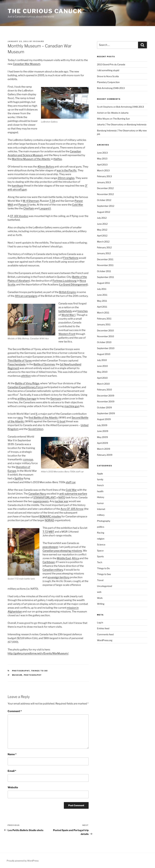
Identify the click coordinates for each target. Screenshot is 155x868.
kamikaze (18, 186)
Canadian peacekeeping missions (62, 551)
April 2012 (102, 236)
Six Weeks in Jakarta (118, 113)
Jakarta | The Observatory (110, 124)
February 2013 (104, 176)
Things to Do (40, 671)
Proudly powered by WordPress (23, 861)
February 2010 (104, 390)
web (99, 592)
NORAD (49, 520)
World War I (68, 315)
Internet (101, 509)
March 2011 (103, 313)
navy (20, 418)
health (100, 491)
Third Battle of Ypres (20, 361)
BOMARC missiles (50, 516)
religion (101, 539)
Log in (100, 622)
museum (17, 675)
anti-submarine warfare (73, 494)
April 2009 (103, 443)
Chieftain (29, 208)
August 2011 (103, 283)
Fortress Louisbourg (65, 281)
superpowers (41, 501)
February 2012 (104, 247)
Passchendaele (17, 364)
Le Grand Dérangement (73, 285)
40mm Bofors (46, 167)
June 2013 (102, 153)
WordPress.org (105, 640)
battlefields (65, 311)
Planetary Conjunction (108, 82)
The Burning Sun (121, 119)
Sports (100, 556)
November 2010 (106, 336)
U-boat (61, 421)
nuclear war (61, 501)
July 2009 (102, 425)
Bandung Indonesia (137, 124)
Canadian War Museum (27, 64)
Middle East (64, 558)
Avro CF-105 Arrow (72, 509)
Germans (56, 399)
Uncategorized (104, 586)
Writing (101, 604)
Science (101, 545)
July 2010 (102, 360)
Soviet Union (36, 429)
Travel (100, 580)
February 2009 (105, 455)
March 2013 (103, 170)
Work (100, 598)
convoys (28, 459)
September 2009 (106, 413)
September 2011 (106, 277)
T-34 (52, 201)
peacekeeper (50, 547)
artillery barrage (27, 399)
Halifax (58, 159)
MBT (51, 532)
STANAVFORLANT (44, 497)
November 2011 (105, 265)
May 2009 (102, 437)
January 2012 (104, 253)
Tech (100, 562)
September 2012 (106, 206)
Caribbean (49, 562)
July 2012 (102, 218)
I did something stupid (108, 70)
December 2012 (105, 188)
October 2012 (104, 200)
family (100, 479)
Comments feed (105, 634)
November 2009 (106, 401)
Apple (100, 474)
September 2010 (106, 348)
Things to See (104, 574)
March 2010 (103, 384)
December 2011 (105, 259)
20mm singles (66, 178)
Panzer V (24, 205)
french (100, 485)
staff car (71, 482)
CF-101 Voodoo (19, 216)
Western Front (67, 334)
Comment (15, 711)
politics (101, 527)
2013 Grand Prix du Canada (111, 64)
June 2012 (102, 224)
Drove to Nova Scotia (108, 76)
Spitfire (19, 478)
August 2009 (104, 419)
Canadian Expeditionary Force (25, 387)
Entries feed (103, 628)
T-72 (45, 532)
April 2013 (102, 165)
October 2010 (104, 342)
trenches (83, 311)
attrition (26, 376)
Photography (21, 671)
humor (100, 503)
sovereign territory (58, 577)
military (101, 515)
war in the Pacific (67, 170)
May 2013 (102, 159)
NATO (62, 497)
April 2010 (102, 378)
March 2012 (103, 242)
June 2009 (103, 431)
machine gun (72, 406)
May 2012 (102, 230)
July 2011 (102, 289)
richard (39, 41)
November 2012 (105, 194)
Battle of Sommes (44, 364)
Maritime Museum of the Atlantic (31, 159)
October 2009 (104, 407)
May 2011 (102, 301)
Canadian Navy (37, 494)
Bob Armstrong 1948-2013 (111, 88)
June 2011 (102, 295)
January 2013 (104, 182)
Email (12, 771)
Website (13, 787)
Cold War (78, 205)
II (37, 414)
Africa (75, 558)
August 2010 (104, 354)
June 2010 (102, 366)
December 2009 (106, 396)
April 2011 (102, 307)
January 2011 (104, 324)
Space (100, 551)
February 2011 (104, 319)
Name (12, 754)
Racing (101, 533)
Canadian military (53, 570)
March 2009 (104, 449)
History (101, 497)
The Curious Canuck (45, 11)
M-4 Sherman (31, 201)
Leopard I (45, 208)
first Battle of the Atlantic (43, 418)
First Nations (71, 258)
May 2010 (102, 372)
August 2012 (104, 212)
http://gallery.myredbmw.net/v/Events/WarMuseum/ (38, 653)
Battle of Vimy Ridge (27, 383)
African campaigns (26, 296)
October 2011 (104, 271)
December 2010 (105, 330)
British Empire (67, 292)
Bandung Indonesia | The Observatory (116, 130)
